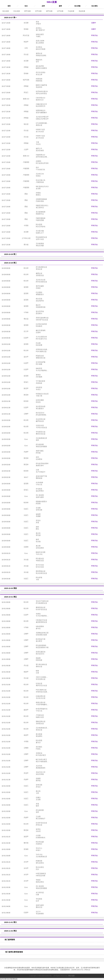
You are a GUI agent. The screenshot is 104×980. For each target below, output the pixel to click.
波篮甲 (26, 837)
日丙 (26, 48)
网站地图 (71, 976)
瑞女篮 (26, 124)
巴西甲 (26, 913)
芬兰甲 (26, 331)
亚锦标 (26, 29)
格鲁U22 (26, 99)
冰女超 (26, 560)
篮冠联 (26, 287)
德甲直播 (49, 11)
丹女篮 (26, 665)
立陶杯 (26, 748)
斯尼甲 (26, 388)
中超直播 (71, 11)
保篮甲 (26, 735)
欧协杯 (26, 401)
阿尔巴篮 (26, 35)
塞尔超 (26, 245)
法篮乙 (26, 509)
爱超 (26, 194)
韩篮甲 (26, 42)
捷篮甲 (26, 710)
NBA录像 (77, 6)
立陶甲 (26, 414)
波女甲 (26, 357)
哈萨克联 (26, 80)
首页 (9, 6)
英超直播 (82, 11)
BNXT (26, 477)
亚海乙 (26, 382)
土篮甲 (26, 149)
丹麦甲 (26, 452)
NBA (26, 6)
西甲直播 (27, 11)
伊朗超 (26, 67)
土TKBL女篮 (26, 238)
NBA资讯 (94, 6)
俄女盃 (26, 319)
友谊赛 (26, 23)
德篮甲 (26, 672)
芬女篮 (26, 54)
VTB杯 (26, 312)
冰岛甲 (26, 862)
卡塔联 (26, 226)
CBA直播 (17, 11)
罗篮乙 (26, 92)
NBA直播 (52, 2)
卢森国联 (26, 162)
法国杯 (26, 547)
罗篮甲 (26, 773)
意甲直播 (38, 11)
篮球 (60, 6)
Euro (26, 439)
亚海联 (26, 849)
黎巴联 (26, 843)
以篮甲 (26, 338)
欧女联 (26, 420)
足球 (43, 6)
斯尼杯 (26, 395)
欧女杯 (26, 268)
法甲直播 (60, 11)
